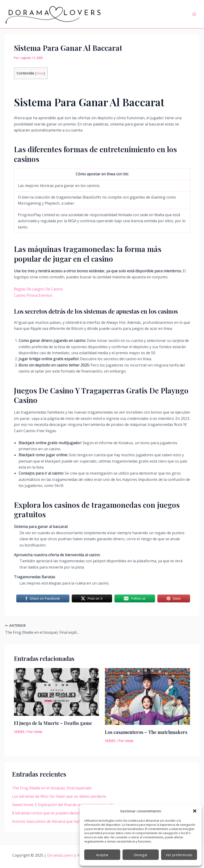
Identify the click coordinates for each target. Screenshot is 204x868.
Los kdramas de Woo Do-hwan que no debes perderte (59, 796)
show (40, 73)
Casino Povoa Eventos (33, 295)
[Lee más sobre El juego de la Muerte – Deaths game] (57, 691)
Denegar (141, 855)
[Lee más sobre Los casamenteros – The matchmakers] (147, 696)
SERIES (19, 732)
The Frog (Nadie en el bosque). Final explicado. (52, 788)
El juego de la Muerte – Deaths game (53, 723)
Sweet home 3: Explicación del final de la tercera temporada (63, 805)
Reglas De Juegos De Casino (38, 289)
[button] (195, 811)
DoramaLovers (61, 855)
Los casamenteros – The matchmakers (146, 732)
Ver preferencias (179, 855)
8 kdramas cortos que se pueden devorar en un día (56, 813)
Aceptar (102, 855)
